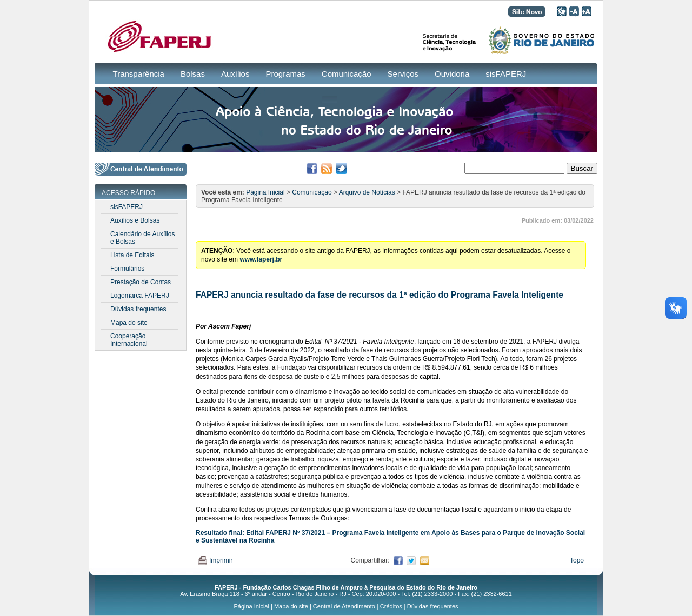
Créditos (391, 606)
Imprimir (215, 560)
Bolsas (193, 74)
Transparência (139, 74)
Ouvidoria (452, 74)
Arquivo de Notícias (367, 192)
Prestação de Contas (141, 282)
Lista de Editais (132, 255)
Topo (577, 560)
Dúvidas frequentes (138, 309)
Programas (285, 74)
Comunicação (347, 74)
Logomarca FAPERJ (140, 296)
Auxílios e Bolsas (135, 220)
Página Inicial (265, 192)
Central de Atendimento (344, 606)
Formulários (127, 269)
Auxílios (235, 74)
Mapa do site (129, 323)
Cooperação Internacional (129, 340)
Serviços (403, 74)
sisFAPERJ (506, 74)
